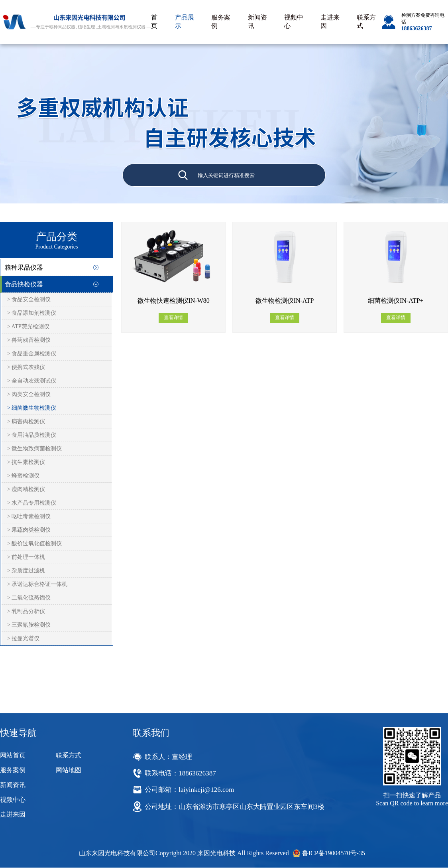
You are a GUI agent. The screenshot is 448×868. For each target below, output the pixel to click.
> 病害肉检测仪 (26, 421)
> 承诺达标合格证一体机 (37, 584)
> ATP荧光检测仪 (28, 326)
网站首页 (13, 755)
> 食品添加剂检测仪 (32, 313)
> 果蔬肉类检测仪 (29, 530)
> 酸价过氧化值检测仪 (34, 543)
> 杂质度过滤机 (26, 571)
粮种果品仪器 (24, 267)
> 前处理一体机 (26, 557)
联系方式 (366, 22)
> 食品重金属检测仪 (32, 354)
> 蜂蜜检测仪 (23, 476)
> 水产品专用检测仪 (32, 503)
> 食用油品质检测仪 (32, 435)
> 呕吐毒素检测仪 (29, 516)
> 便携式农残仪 (26, 367)
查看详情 (173, 318)
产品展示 (185, 22)
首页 (154, 22)
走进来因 (330, 22)
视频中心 (294, 22)
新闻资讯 (257, 22)
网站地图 (69, 770)
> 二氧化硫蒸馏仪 (29, 598)
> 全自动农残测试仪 (32, 381)
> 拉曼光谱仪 (23, 638)
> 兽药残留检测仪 (29, 340)
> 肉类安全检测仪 (29, 394)
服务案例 (221, 22)
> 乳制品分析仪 (26, 611)
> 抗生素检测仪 (26, 462)
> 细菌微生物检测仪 (32, 408)
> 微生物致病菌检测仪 (34, 449)
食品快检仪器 (24, 284)
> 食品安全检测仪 (29, 299)
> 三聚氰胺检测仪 (29, 625)
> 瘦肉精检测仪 (26, 489)
